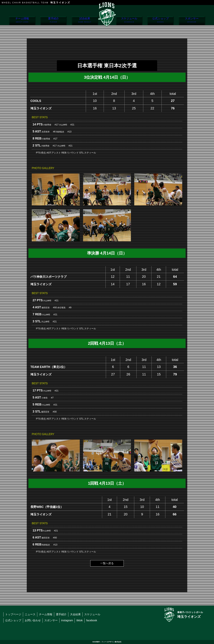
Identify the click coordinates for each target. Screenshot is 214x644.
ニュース (30, 614)
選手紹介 (53, 21)
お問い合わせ (33, 620)
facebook (92, 620)
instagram (67, 620)
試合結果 (85, 21)
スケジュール (129, 21)
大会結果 (75, 614)
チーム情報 (22, 21)
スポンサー (192, 21)
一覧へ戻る (107, 563)
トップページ (13, 614)
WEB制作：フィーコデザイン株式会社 (107, 642)
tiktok (79, 620)
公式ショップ (160, 21)
